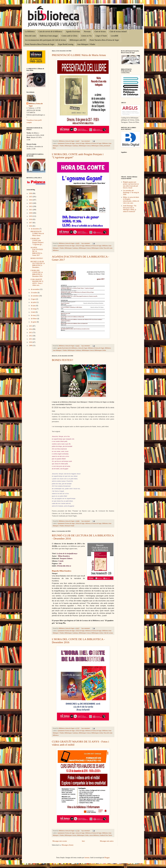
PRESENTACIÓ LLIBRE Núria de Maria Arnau (79, 55)
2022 (31, 206)
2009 (31, 346)
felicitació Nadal (69, 526)
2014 (31, 329)
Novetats (87, 31)
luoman (87, 858)
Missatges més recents (60, 841)
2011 (31, 339)
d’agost (33, 299)
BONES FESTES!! (63, 360)
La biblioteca (30, 31)
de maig (34, 309)
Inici (83, 841)
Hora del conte (30, 36)
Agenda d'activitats (73, 31)
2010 (31, 342)
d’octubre (34, 293)
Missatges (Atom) (67, 845)
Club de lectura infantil (118, 31)
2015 (31, 326)
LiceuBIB (114, 36)
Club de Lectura (108, 633)
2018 (31, 219)
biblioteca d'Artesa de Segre (93, 143)
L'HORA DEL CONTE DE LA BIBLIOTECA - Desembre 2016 (37, 273)
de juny (33, 306)
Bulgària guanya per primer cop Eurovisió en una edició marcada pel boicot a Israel (131, 185)
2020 (31, 213)
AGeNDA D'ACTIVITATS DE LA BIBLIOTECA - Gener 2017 (37, 251)
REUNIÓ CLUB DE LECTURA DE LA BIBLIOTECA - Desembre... (38, 264)
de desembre (35, 229)
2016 (31, 226)
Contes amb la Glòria (69, 36)
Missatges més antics (107, 841)
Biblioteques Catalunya (71, 146)
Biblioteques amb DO (78, 40)
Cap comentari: (86, 141)
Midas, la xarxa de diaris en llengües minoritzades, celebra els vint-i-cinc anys (131, 200)
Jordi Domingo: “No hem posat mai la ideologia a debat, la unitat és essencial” (130, 209)
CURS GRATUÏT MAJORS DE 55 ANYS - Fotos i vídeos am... (37, 282)
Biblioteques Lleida (97, 146)
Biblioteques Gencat (85, 146)
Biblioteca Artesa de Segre (36, 105)
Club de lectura (100, 31)
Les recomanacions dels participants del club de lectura (45, 40)
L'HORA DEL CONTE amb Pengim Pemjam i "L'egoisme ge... (37, 241)
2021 (31, 210)
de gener (34, 322)
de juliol (34, 302)
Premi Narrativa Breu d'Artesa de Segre (104, 40)
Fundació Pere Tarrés (106, 835)
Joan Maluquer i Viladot (86, 44)
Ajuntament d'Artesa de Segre (66, 143)
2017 (31, 223)
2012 (31, 336)
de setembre (35, 296)
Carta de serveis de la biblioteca (50, 31)
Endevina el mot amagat (49, 36)
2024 (31, 200)
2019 (31, 216)
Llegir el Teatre (101, 36)
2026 (31, 193)
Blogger (107, 858)
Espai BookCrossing (66, 44)
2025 (31, 197)
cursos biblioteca (94, 835)
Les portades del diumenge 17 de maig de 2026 (131, 192)
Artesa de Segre (80, 143)
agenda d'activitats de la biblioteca (67, 348)
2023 (31, 203)
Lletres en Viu (86, 36)
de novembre (35, 289)
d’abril (33, 312)
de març (34, 315)
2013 (31, 333)
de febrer (34, 319)
